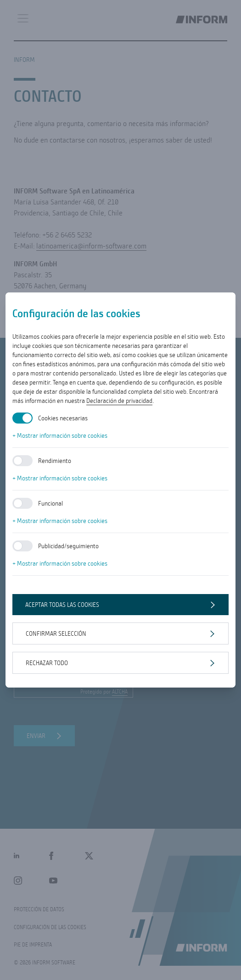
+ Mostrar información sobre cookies (60, 435)
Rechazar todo (47, 663)
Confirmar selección (56, 633)
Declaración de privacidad (119, 401)
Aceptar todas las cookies (62, 605)
